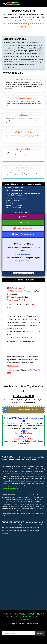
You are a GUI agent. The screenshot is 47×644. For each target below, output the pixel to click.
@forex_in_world (31, 322)
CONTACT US (7, 614)
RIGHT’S (18, 617)
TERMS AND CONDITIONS (31, 617)
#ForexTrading (16, 288)
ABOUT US (30, 614)
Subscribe (40, 633)
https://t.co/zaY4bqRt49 (16, 300)
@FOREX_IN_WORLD (15, 291)
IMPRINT (10, 617)
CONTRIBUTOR (24, 619)
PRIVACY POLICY (19, 614)
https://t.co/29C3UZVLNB (24, 337)
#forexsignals (24, 325)
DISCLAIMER (40, 614)
